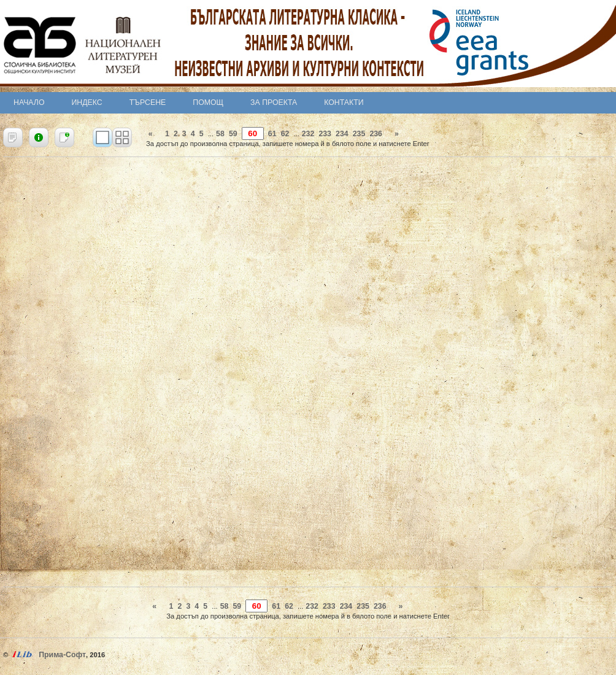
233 (325, 134)
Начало (29, 102)
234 (342, 134)
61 (272, 134)
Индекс (87, 102)
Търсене (148, 102)
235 (359, 134)
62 (285, 134)
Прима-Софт (62, 655)
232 (308, 134)
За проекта (274, 102)
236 (376, 134)
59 (233, 134)
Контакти (344, 102)
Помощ (208, 102)
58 (220, 134)
